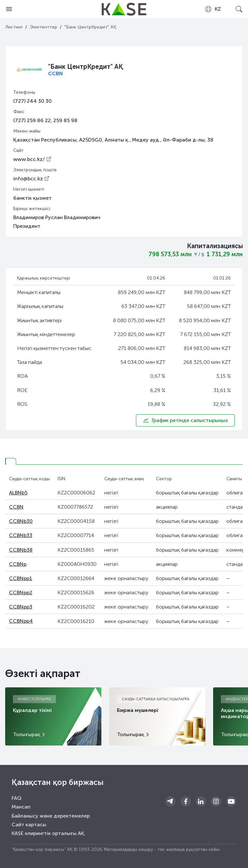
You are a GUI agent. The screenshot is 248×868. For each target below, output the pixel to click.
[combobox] (213, 9)
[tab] (11, 461)
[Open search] (239, 9)
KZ (213, 9)
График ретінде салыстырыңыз (185, 420)
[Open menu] (9, 9)
